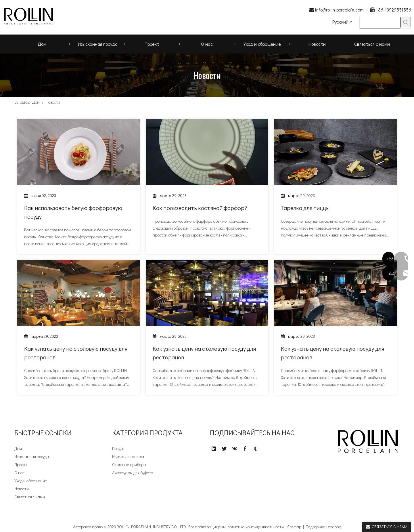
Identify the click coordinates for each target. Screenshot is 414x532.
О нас (19, 473)
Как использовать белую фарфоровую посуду (73, 212)
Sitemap (294, 527)
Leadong (334, 527)
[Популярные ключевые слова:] (406, 22)
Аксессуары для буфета (133, 473)
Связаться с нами (30, 497)
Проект (21, 465)
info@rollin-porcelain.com (339, 10)
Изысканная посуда (32, 456)
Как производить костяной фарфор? (200, 208)
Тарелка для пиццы (305, 208)
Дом (18, 448)
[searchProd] (380, 23)
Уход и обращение (31, 481)
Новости (22, 489)
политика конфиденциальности (256, 527)
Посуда (118, 448)
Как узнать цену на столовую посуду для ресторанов (76, 353)
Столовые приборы (129, 465)
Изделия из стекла (128, 456)
